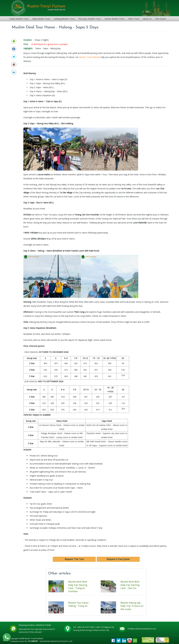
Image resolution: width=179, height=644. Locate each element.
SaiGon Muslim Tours (115, 19)
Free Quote (160, 19)
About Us (147, 19)
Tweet (119, 640)
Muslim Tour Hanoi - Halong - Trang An (79, 604)
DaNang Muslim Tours (64, 19)
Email (135, 640)
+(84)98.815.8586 (44, 625)
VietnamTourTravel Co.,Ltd (61, 641)
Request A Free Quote (118, 559)
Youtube (130, 640)
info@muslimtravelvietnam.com (142, 629)
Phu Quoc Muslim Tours (90, 19)
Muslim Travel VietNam (34, 638)
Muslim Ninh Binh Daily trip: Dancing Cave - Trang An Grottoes (78, 587)
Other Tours (134, 19)
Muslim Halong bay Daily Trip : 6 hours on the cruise (132, 606)
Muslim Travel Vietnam (90, 57)
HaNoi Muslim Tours (19, 19)
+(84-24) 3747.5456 (86, 627)
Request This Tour (74, 559)
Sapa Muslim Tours (41, 19)
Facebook (113, 640)
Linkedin (124, 640)
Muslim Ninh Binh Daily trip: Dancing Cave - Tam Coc (130, 585)
